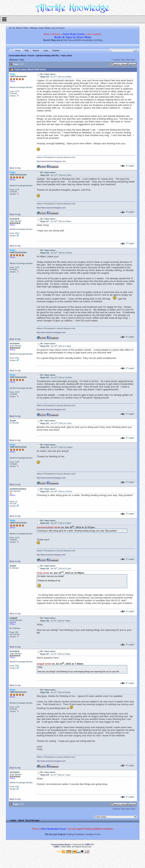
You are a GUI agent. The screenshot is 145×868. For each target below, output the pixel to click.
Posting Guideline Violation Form (83, 834)
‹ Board (21, 820)
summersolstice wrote (48, 527)
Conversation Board (17, 56)
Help (27, 50)
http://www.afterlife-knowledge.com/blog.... (84, 40)
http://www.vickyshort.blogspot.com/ (51, 161)
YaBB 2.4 (89, 844)
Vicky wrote (43, 573)
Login (53, 28)
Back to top (15, 168)
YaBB (56, 847)
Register (61, 28)
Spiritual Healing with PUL (48, 56)
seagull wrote (44, 664)
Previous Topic (119, 60)
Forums (31, 56)
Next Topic (131, 60)
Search (36, 50)
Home (18, 50)
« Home (13, 820)
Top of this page (32, 820)
